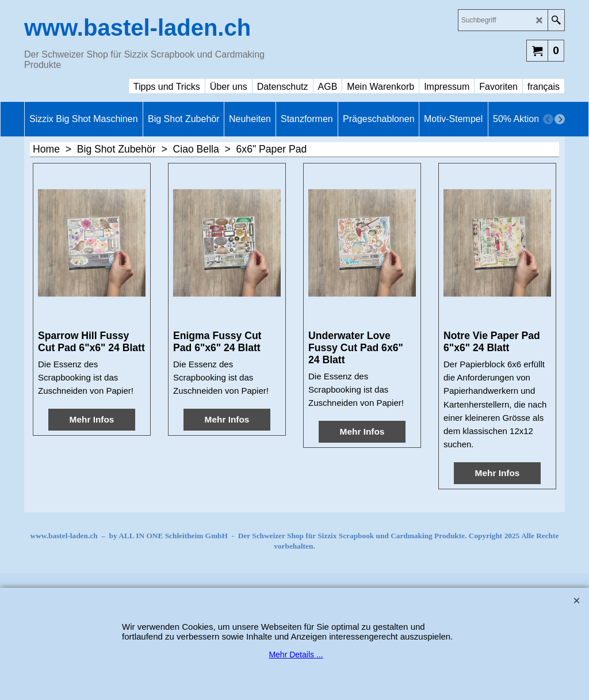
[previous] (548, 119)
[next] (560, 119)
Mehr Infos (92, 419)
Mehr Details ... (296, 655)
